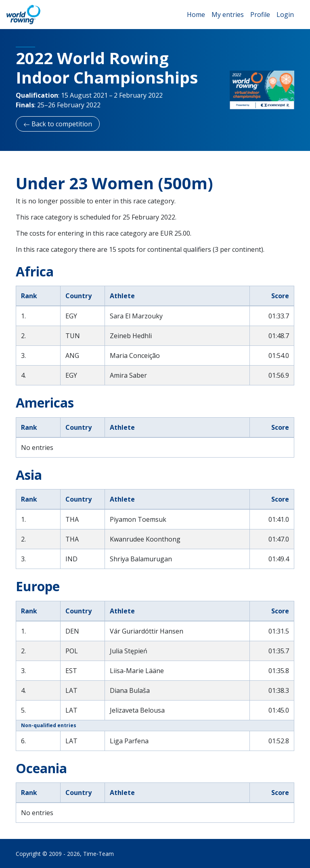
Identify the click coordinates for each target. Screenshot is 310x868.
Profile (260, 15)
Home (196, 15)
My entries (228, 15)
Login (285, 15)
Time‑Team (98, 854)
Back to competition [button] (58, 124)
